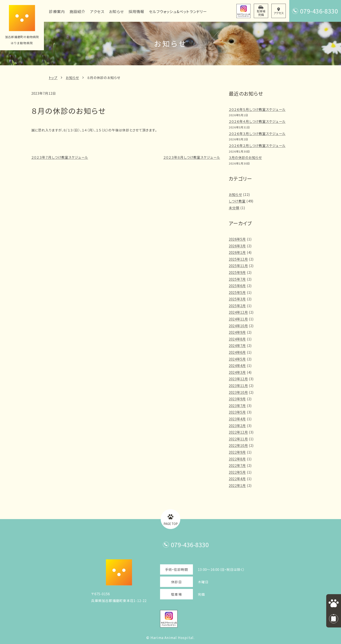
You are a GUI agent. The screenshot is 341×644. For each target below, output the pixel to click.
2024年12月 (238, 312)
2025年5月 (237, 292)
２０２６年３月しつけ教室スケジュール (257, 133)
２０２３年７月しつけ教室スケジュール (60, 157)
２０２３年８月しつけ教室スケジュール (192, 157)
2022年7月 (237, 465)
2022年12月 (238, 432)
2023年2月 (237, 425)
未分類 (234, 208)
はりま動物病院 (22, 43)
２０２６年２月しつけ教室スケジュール (257, 145)
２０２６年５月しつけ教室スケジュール (257, 109)
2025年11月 (238, 266)
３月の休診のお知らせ (245, 157)
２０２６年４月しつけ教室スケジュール (257, 121)
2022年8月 (237, 459)
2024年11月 (238, 319)
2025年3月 (237, 299)
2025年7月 (237, 279)
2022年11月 (238, 439)
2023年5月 (237, 412)
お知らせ (72, 77)
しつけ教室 (237, 201)
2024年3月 (237, 372)
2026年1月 (237, 252)
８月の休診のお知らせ (104, 77)
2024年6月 (237, 352)
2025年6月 (237, 286)
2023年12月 (238, 379)
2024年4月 (237, 365)
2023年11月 (238, 385)
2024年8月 (237, 339)
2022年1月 (237, 485)
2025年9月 (237, 272)
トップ (53, 77)
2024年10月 (238, 326)
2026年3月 (237, 246)
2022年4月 (237, 479)
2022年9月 (237, 452)
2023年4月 (237, 419)
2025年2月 (237, 306)
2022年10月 (238, 445)
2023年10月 (238, 392)
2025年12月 (238, 259)
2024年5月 (237, 359)
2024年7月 (237, 345)
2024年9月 (237, 332)
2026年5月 (237, 239)
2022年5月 (237, 472)
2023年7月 (237, 405)
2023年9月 (237, 399)
